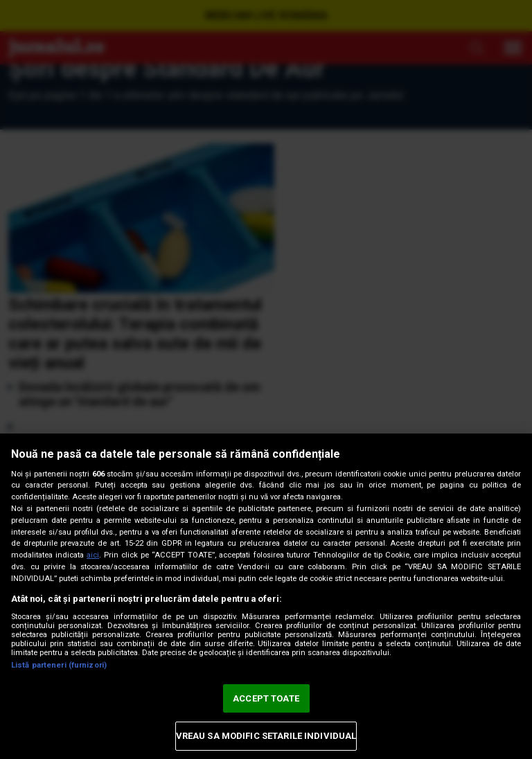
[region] (266, 596)
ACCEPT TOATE (266, 698)
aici (93, 555)
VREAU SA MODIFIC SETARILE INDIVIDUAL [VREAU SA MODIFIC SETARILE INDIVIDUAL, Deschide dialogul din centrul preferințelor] (266, 736)
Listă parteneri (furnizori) (59, 665)
